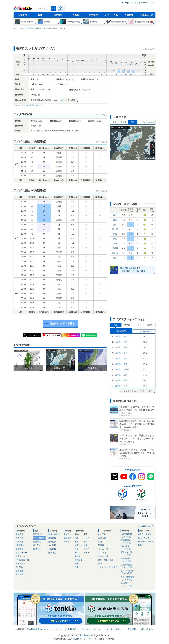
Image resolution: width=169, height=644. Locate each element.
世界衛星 (67, 542)
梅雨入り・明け (128, 554)
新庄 (115, 239)
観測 (40, 15)
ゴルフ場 (102, 553)
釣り (100, 564)
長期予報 (19, 549)
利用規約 (72, 629)
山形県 (118, 336)
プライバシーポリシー (91, 629)
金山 (115, 258)
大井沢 (115, 243)
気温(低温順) (144, 332)
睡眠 (77, 567)
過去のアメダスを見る (62, 324)
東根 (125, 364)
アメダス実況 (40, 538)
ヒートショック (128, 572)
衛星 (115, 122)
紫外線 (78, 556)
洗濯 (77, 538)
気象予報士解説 (145, 534)
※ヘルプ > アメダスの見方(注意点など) (28, 105)
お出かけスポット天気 (108, 567)
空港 (100, 542)
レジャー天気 (111, 15)
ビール (87, 553)
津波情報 (52, 542)
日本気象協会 (33, 629)
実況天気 (37, 542)
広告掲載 (132, 629)
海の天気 (102, 538)
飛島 (125, 347)
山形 (125, 353)
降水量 (127, 325)
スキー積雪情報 (128, 578)
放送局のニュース (146, 542)
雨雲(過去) (37, 534)
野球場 (101, 545)
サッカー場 (103, 549)
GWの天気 (128, 548)
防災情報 (58, 15)
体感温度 (79, 560)
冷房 (86, 545)
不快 (86, 542)
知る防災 (52, 553)
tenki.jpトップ (128, 3)
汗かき (87, 538)
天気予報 (22, 15)
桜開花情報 (128, 541)
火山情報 (52, 545)
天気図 (76, 15)
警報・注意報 (54, 534)
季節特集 (129, 15)
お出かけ (79, 545)
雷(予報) (19, 567)
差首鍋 (115, 248)
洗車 (77, 564)
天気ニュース (147, 15)
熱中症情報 (128, 560)
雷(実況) (36, 549)
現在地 (61, 10)
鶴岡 (125, 380)
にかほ (115, 253)
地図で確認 (70, 100)
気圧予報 (19, 542)
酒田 (115, 220)
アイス (87, 549)
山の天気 (102, 534)
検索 (53, 8)
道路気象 (19, 571)
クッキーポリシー (115, 629)
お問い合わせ (147, 629)
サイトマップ (142, 3)
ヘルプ (153, 3)
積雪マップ (20, 556)
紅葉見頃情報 (128, 566)
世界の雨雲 (20, 564)
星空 (77, 549)
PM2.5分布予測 (22, 560)
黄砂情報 (19, 574)
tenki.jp (23, 9)
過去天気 (37, 545)
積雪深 (150, 325)
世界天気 (19, 538)
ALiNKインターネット (51, 629)
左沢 (125, 375)
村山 (125, 358)
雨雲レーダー (21, 553)
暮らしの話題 (144, 538)
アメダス (142, 122)
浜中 (115, 215)
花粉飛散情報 (128, 535)
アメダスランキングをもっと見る (138, 391)
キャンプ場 (103, 556)
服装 (77, 542)
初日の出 (128, 584)
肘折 (115, 234)
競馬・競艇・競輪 (106, 560)
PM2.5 (151, 122)
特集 (140, 545)
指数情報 (93, 15)
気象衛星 (67, 538)
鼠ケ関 (115, 229)
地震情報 (52, 538)
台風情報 (52, 549)
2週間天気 (20, 545)
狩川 (115, 225)
